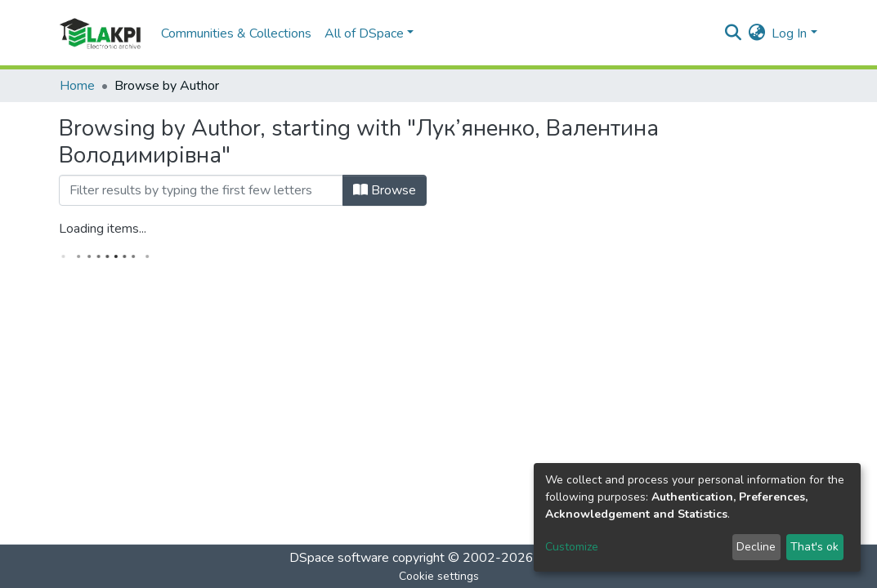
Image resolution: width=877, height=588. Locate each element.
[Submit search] (733, 33)
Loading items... (103, 229)
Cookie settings (439, 576)
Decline (756, 547)
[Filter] (201, 190)
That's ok (814, 547)
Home (77, 86)
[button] (756, 33)
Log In (789, 33)
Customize (572, 547)
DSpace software (339, 558)
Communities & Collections (236, 33)
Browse (385, 190)
